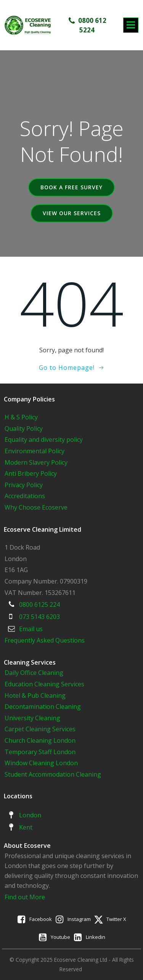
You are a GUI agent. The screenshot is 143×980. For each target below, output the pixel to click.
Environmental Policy (35, 451)
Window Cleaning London (41, 763)
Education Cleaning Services (44, 684)
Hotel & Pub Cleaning (35, 695)
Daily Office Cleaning (34, 673)
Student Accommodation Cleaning (53, 774)
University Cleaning (33, 718)
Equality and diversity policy (44, 440)
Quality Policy (24, 428)
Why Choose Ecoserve (36, 507)
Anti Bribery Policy (31, 473)
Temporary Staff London (40, 752)
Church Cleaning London (40, 740)
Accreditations (25, 496)
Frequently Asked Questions (45, 640)
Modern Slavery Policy (36, 462)
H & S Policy (21, 417)
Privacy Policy (24, 485)
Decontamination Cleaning (43, 707)
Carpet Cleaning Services (40, 729)
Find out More (25, 897)
